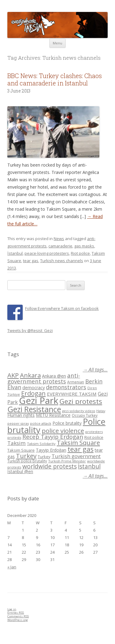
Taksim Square (78, 443)
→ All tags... (95, 370)
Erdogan (33, 393)
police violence (63, 431)
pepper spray (18, 424)
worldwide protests (50, 466)
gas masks (84, 246)
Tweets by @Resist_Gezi (30, 330)
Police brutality (67, 423)
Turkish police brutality (27, 461)
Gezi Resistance (34, 409)
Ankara (30, 375)
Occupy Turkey (85, 415)
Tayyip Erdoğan (51, 450)
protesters (94, 432)
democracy (34, 388)
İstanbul (15, 253)
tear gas (31, 261)
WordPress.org (18, 620)
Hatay (101, 411)
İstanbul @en (20, 471)
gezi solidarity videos (79, 411)
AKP (13, 375)
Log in (12, 609)
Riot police (80, 253)
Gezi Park (39, 401)
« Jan (12, 567)
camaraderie (60, 246)
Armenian (76, 382)
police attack (41, 423)
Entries (16, 613)
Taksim (17, 443)
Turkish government (76, 456)
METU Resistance (53, 415)
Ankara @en (54, 376)
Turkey (26, 456)
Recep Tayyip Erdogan (53, 437)
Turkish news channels (62, 261)
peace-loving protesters (47, 253)
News (59, 239)
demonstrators (66, 387)
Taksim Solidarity (41, 444)
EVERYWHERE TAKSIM (72, 394)
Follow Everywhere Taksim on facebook (62, 308)
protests (14, 437)
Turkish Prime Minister (67, 461)
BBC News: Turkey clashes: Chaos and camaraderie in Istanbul (55, 79)
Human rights (21, 415)
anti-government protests (44, 378)
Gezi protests (81, 401)
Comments (18, 616)
